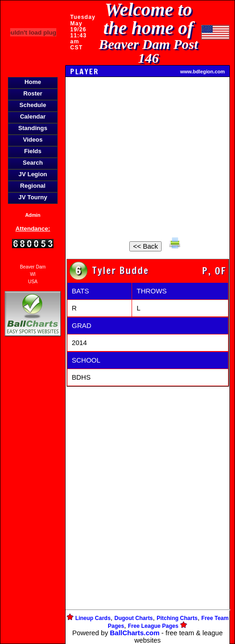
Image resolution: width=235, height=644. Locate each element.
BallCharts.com (135, 633)
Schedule (33, 105)
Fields (33, 151)
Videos (33, 140)
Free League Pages (153, 626)
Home (33, 82)
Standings (33, 128)
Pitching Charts (177, 618)
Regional (33, 186)
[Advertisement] (33, 497)
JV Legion (33, 174)
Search (33, 163)
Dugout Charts (134, 618)
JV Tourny (33, 197)
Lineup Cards (93, 618)
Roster (33, 93)
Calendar (33, 116)
